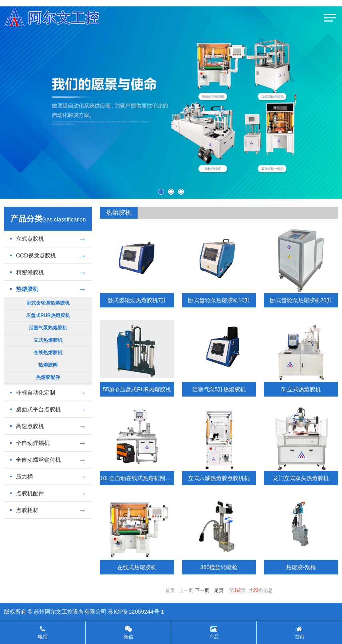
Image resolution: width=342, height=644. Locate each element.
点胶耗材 (48, 510)
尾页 (219, 590)
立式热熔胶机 (48, 340)
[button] (161, 192)
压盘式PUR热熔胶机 (48, 315)
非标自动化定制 (48, 393)
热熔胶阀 (48, 365)
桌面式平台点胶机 (48, 409)
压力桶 (48, 477)
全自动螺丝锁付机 (48, 460)
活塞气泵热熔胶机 (48, 328)
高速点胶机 (48, 426)
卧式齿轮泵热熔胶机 (48, 303)
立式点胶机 (48, 239)
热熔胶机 (48, 289)
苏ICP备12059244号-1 (136, 612)
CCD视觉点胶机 (48, 255)
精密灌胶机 (48, 272)
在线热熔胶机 (48, 353)
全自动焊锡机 (48, 443)
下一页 (202, 590)
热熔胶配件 (48, 377)
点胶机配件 (48, 493)
